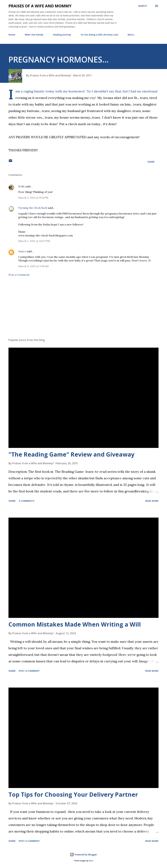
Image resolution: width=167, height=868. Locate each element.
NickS (91, 861)
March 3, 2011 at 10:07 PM (34, 241)
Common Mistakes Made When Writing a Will (75, 624)
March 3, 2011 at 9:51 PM (33, 198)
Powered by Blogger (83, 855)
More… (132, 35)
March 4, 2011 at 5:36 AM (33, 266)
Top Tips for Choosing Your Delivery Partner (73, 794)
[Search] (142, 6)
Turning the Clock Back (33, 208)
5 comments (27, 501)
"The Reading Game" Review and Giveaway (71, 454)
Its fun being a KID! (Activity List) (99, 35)
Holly (21, 186)
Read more (152, 501)
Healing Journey (62, 35)
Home (12, 35)
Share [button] (151, 162)
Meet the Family (34, 35)
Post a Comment (19, 275)
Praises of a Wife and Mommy (40, 6)
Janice (22, 251)
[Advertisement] (83, 310)
